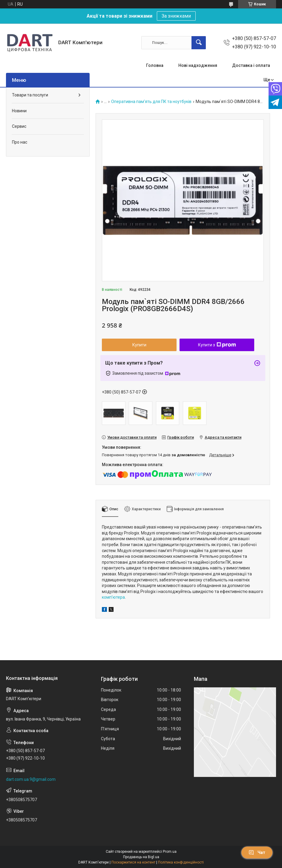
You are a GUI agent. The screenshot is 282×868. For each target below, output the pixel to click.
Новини (19, 111)
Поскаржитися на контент (133, 862)
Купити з (217, 345)
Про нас (20, 142)
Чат (257, 852)
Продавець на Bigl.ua (141, 857)
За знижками (176, 16)
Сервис (19, 126)
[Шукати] (199, 43)
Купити (139, 345)
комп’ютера (113, 597)
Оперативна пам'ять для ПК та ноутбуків (151, 102)
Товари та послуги (30, 95)
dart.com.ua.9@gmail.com (31, 779)
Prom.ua (170, 852)
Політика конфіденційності (181, 862)
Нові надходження (198, 65)
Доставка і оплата (251, 65)
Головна (155, 65)
